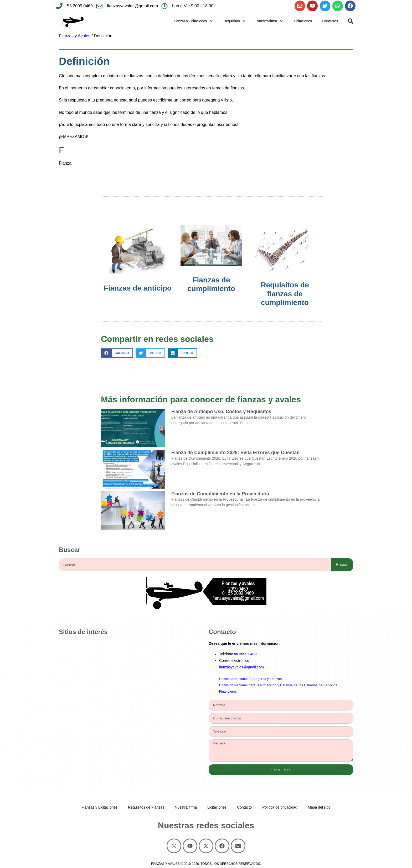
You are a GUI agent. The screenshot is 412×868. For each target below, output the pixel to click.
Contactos (330, 21)
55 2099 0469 (245, 654)
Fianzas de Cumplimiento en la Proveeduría (220, 494)
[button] (351, 21)
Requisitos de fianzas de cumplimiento (285, 294)
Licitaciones (303, 21)
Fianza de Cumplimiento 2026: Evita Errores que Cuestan (235, 453)
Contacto (244, 807)
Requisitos (235, 21)
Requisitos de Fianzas (146, 807)
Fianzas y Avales (75, 36)
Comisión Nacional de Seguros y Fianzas (250, 679)
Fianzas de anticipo (138, 288)
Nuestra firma (270, 21)
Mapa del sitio (319, 807)
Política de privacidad (280, 807)
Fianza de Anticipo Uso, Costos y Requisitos (221, 412)
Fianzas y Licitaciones (193, 21)
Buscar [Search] (342, 565)
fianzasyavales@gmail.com (241, 667)
